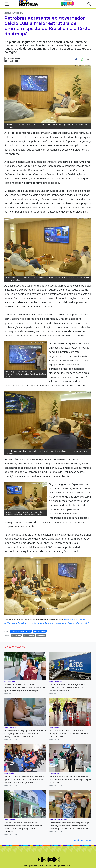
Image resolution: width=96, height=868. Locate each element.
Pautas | (43, 866)
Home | (27, 866)
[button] (6, 4)
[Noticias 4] (50, 612)
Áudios (70, 866)
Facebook (80, 620)
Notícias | (35, 866)
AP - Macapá (16, 635)
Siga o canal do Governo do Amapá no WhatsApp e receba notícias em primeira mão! (47, 623)
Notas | (50, 866)
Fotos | (56, 866)
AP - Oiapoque (29, 635)
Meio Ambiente (40, 631)
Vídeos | (63, 866)
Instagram (69, 620)
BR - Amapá (41, 635)
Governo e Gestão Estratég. (21, 631)
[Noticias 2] (46, 612)
